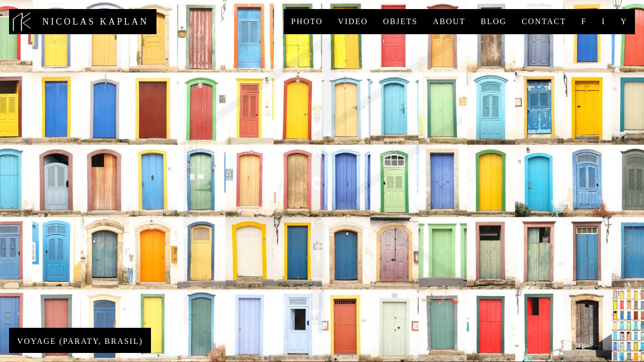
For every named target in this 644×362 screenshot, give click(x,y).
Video (353, 21)
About (449, 21)
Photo (307, 21)
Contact (544, 21)
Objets (400, 21)
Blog (494, 21)
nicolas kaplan (83, 22)
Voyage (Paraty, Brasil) (80, 341)
